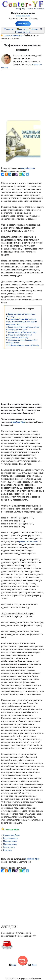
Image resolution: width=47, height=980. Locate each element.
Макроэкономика (10, 844)
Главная (7, 35)
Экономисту (17, 35)
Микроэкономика (10, 841)
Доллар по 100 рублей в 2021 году (22, 332)
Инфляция (8, 850)
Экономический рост (12, 835)
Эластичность (9, 847)
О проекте (11, 29)
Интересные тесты (23, 32)
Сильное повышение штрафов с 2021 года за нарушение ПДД (21, 322)
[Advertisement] (21, 95)
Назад (14, 965)
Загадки (35, 29)
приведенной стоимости (28, 542)
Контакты (23, 29)
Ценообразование (11, 838)
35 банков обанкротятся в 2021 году (24, 345)
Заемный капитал (28, 168)
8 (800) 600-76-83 (23, 16)
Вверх (34, 965)
